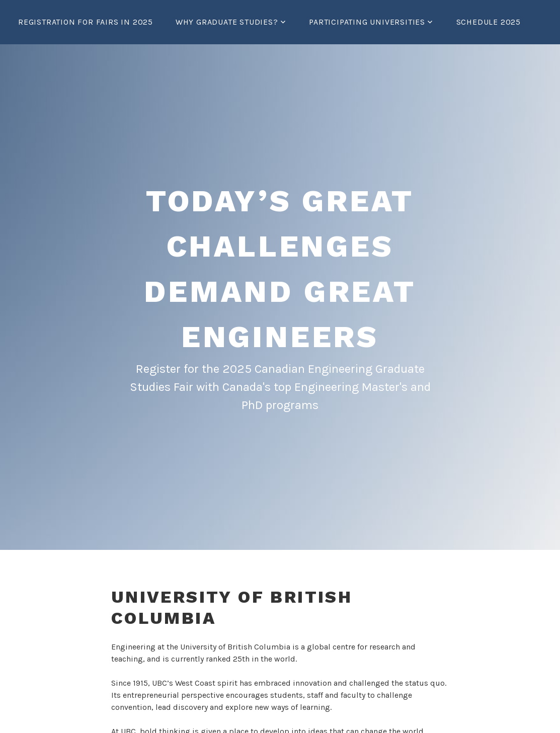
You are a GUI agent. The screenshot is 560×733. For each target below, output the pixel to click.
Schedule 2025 (489, 22)
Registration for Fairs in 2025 (86, 22)
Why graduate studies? (227, 22)
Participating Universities (367, 22)
